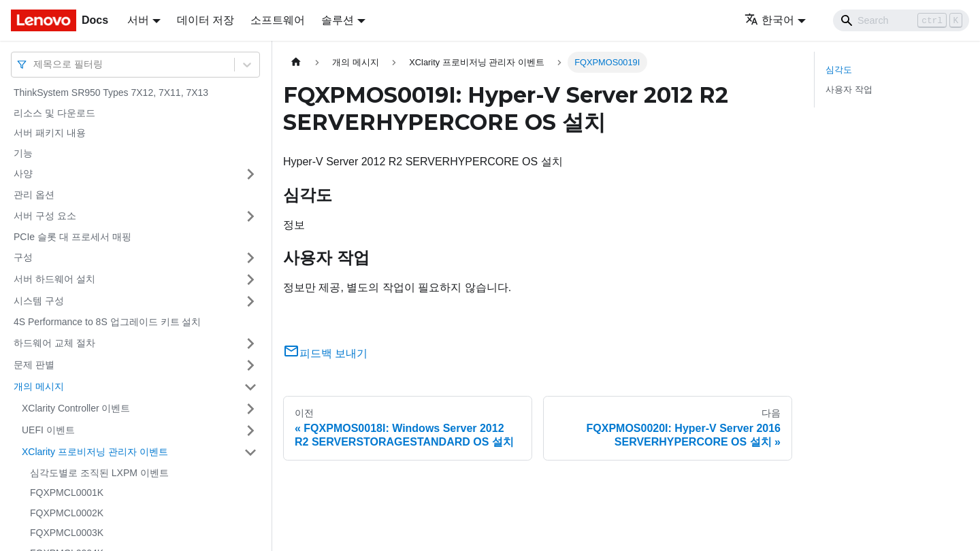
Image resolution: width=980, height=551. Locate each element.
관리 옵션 (34, 195)
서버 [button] (138, 20)
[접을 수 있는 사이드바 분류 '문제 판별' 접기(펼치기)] (250, 365)
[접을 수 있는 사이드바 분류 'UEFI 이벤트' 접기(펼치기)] (250, 431)
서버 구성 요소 (45, 216)
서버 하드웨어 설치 (54, 279)
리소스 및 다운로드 (54, 113)
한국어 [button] (769, 20)
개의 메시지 (39, 386)
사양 (23, 173)
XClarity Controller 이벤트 (76, 408)
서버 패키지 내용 (50, 133)
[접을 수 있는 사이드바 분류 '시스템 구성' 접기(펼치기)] (250, 301)
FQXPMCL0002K (67, 513)
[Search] (901, 20)
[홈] (296, 62)
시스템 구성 (39, 301)
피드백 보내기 (325, 353)
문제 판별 (34, 365)
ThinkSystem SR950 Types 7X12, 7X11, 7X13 (111, 93)
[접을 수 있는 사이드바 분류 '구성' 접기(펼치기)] (250, 258)
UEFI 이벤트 (48, 430)
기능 (23, 153)
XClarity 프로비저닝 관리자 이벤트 (95, 452)
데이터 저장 (206, 20)
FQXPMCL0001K (67, 492)
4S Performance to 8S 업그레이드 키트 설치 (107, 322)
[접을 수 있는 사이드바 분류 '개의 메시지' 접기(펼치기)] (250, 387)
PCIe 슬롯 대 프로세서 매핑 (72, 237)
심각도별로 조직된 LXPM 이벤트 (99, 473)
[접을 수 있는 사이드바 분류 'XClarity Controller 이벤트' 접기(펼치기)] (250, 409)
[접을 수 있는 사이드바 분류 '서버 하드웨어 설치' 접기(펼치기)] (250, 280)
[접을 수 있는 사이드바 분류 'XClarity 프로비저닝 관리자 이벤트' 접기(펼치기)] (250, 452)
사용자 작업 (849, 89)
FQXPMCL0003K (67, 533)
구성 (23, 257)
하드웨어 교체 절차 (54, 343)
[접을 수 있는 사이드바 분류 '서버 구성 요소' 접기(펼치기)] (250, 216)
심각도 (839, 70)
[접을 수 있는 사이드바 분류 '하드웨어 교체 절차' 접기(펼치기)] (250, 344)
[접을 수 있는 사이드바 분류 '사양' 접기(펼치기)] (250, 174)
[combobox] (35, 64)
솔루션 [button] (338, 20)
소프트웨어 (278, 20)
